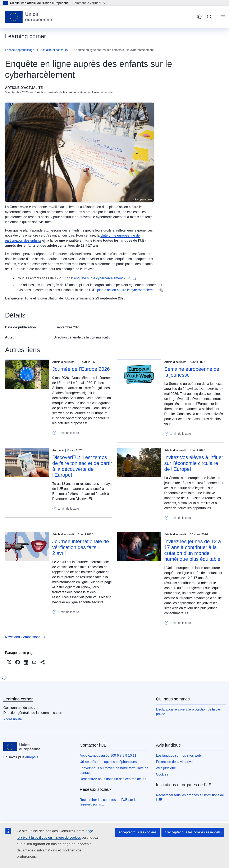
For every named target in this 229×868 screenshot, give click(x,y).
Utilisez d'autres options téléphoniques (108, 762)
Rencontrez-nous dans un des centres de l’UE (114, 779)
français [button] (199, 17)
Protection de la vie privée (175, 762)
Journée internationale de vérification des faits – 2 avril (81, 547)
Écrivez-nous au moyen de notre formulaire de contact (114, 770)
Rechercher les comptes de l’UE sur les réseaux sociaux (109, 802)
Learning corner (18, 699)
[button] (9, 662)
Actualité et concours (54, 50)
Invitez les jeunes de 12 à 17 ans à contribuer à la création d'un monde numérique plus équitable (193, 550)
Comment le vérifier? (89, 3)
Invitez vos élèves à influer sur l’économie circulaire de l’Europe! (194, 463)
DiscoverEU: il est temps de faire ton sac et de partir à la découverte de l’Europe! (82, 466)
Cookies (162, 774)
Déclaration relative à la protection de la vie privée (188, 712)
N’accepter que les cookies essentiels (193, 832)
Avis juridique (166, 768)
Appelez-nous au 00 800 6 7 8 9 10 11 (108, 755)
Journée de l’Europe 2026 (81, 369)
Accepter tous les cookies (138, 832)
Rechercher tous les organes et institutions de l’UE (190, 797)
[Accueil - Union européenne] (29, 17)
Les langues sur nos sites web (178, 755)
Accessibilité (13, 719)
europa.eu (33, 757)
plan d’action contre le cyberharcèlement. (128, 290)
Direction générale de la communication (83, 337)
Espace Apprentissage (20, 50)
